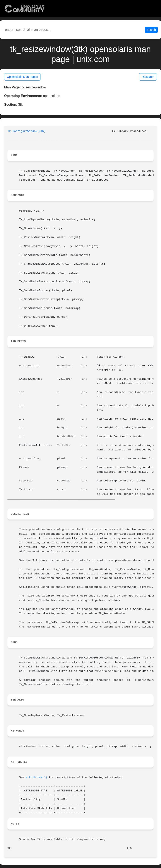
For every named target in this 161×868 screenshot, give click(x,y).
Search (151, 30)
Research (148, 77)
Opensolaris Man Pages (22, 77)
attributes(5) (37, 777)
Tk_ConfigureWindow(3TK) (27, 131)
